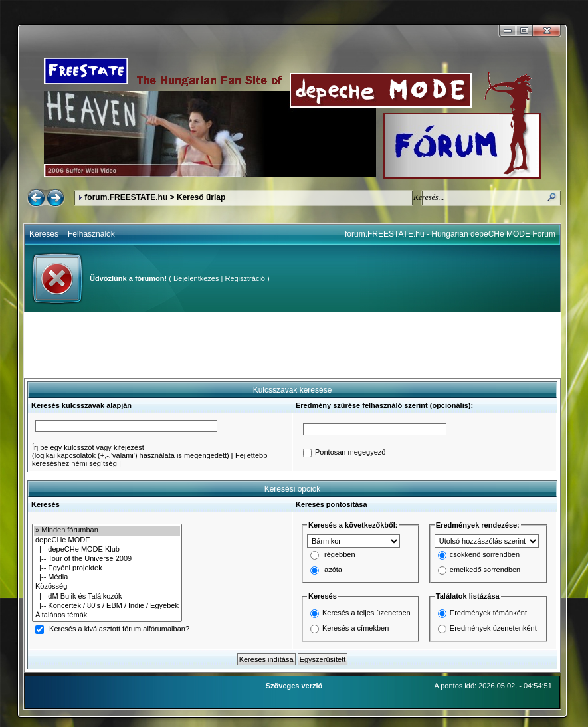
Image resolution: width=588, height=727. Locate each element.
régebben (340, 555)
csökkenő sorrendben (485, 555)
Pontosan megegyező (350, 453)
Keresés (44, 234)
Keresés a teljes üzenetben (366, 613)
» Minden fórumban (107, 530)
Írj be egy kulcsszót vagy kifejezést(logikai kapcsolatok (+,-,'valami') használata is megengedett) (131, 451)
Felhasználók (91, 234)
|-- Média (107, 577)
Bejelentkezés (196, 278)
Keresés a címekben (355, 628)
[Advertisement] (292, 345)
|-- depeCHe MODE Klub (107, 550)
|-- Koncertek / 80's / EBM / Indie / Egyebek (107, 606)
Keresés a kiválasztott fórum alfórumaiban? (119, 629)
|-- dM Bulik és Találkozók (107, 597)
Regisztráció (245, 278)
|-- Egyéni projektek (107, 568)
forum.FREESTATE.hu (126, 197)
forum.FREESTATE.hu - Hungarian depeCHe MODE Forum (450, 234)
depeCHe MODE (107, 540)
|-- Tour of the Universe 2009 (107, 559)
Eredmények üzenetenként (493, 628)
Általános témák (107, 615)
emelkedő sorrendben (485, 570)
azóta (333, 570)
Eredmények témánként (488, 613)
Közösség (107, 587)
